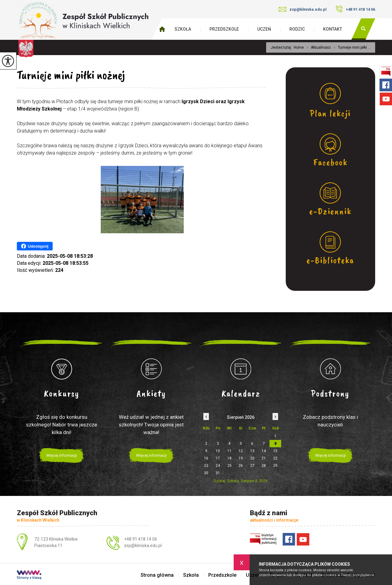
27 (252, 466)
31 (218, 473)
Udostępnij (35, 246)
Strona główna (157, 575)
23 (206, 466)
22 (275, 458)
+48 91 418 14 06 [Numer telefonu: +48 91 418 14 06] (141, 539)
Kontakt (333, 29)
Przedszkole (224, 29)
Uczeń (264, 29)
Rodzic (297, 29)
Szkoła (183, 29)
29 (275, 466)
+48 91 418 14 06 (355, 9)
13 (252, 451)
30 (206, 473)
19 (241, 458)
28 (264, 466)
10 (218, 451)
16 (206, 458)
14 (264, 451)
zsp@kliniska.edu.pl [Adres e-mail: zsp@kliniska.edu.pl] (143, 546)
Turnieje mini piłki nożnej (71, 75)
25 (229, 466)
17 (218, 458)
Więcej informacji (62, 455)
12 (241, 451)
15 (275, 451)
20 (252, 458)
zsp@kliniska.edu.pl (303, 9)
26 (241, 466)
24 (218, 466)
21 (264, 458)
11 (229, 451)
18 (229, 458)
